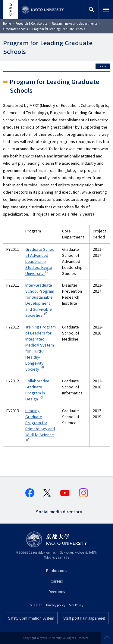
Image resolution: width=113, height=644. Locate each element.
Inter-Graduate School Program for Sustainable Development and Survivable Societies (40, 300)
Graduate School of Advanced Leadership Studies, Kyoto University (40, 261)
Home (7, 23)
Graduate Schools (15, 29)
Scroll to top (107, 638)
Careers (57, 581)
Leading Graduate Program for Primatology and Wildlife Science (40, 423)
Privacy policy (56, 605)
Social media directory (59, 511)
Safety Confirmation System (31, 618)
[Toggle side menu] (103, 66)
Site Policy (76, 605)
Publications (56, 570)
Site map (36, 605)
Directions (57, 591)
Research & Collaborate (31, 23)
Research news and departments (75, 23)
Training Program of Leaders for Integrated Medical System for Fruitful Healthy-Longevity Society (41, 348)
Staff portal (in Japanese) (84, 618)
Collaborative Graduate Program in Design (37, 390)
